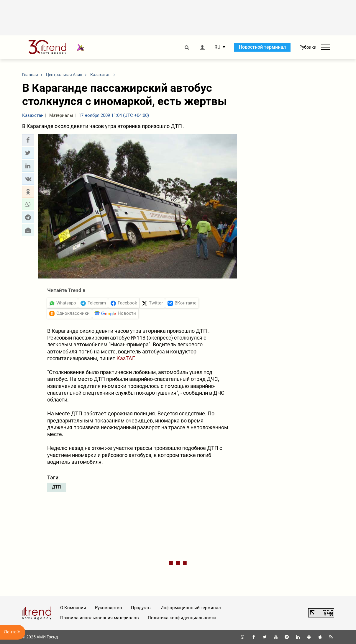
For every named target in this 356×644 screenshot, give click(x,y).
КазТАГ (125, 358)
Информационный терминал (191, 608)
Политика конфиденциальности (182, 618)
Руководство (109, 608)
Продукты (141, 608)
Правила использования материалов (100, 618)
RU (217, 47)
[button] (28, 140)
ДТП (56, 487)
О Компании (73, 608)
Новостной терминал (262, 47)
